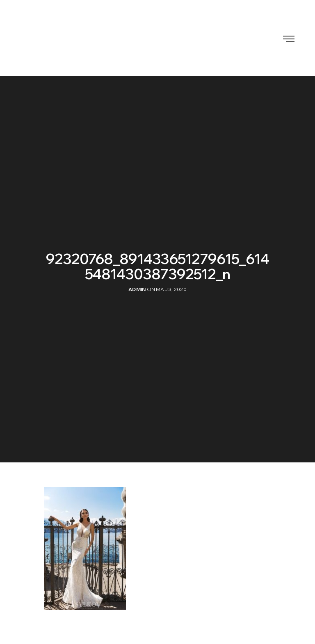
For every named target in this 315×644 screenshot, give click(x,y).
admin (137, 289)
